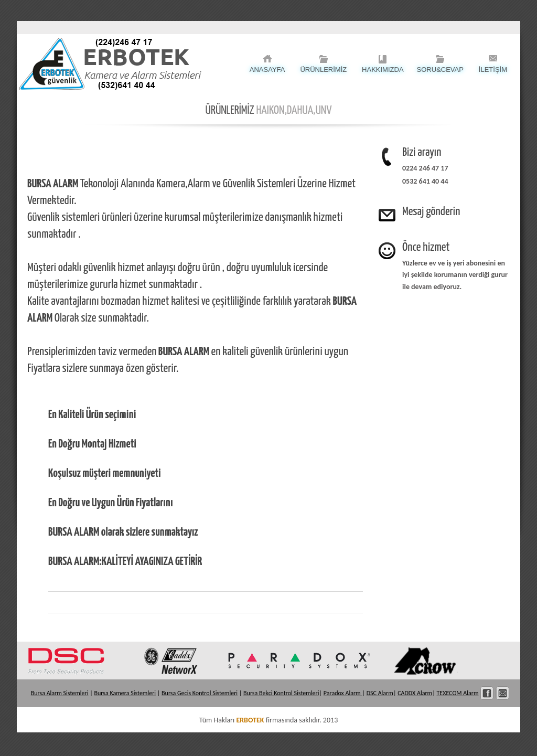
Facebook (487, 693)
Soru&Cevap (440, 70)
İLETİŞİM (493, 70)
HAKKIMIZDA (383, 70)
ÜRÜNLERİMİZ (323, 70)
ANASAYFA (267, 70)
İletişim (503, 693)
